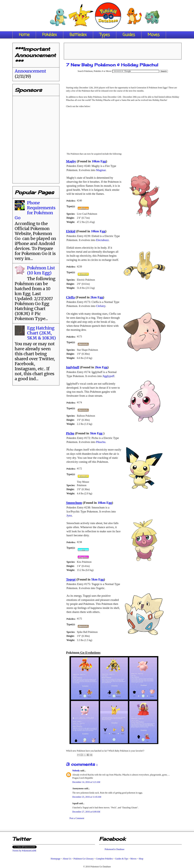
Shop (141, 859)
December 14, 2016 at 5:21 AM (86, 782)
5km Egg (96, 433)
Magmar (101, 170)
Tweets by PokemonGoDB (24, 851)
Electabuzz (102, 240)
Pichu (70, 433)
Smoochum (74, 503)
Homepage (55, 859)
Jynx (69, 515)
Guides (129, 35)
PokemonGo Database (115, 849)
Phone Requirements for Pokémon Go (35, 210)
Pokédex (50, 35)
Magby (71, 161)
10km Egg (99, 161)
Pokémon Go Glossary (84, 859)
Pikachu (101, 442)
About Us (67, 859)
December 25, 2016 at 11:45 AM (87, 797)
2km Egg (97, 297)
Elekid (71, 231)
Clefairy (101, 306)
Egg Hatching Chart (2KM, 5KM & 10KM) (41, 333)
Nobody (76, 771)
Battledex (78, 35)
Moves (154, 35)
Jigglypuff (108, 376)
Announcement (30, 71)
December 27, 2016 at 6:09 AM (86, 812)
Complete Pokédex (104, 859)
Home (24, 35)
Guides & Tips (121, 859)
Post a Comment (77, 818)
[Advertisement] (123, 50)
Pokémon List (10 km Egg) (41, 270)
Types (105, 35)
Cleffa (70, 297)
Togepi (71, 579)
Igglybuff (73, 367)
